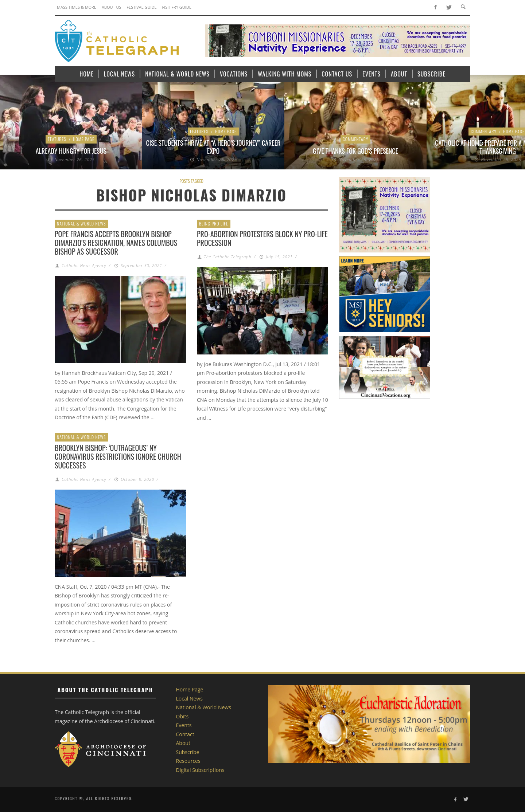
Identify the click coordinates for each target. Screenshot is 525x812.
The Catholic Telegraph (227, 257)
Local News (189, 699)
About (183, 743)
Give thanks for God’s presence (355, 151)
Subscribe (188, 752)
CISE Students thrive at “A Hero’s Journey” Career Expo (213, 147)
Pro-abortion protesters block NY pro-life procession (262, 238)
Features (57, 139)
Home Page (84, 139)
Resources (188, 761)
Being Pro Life (214, 223)
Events (184, 725)
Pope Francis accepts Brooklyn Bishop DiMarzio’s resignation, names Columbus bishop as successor (116, 243)
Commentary (356, 139)
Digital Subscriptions (200, 770)
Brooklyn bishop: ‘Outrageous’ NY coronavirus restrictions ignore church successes (118, 456)
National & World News (81, 223)
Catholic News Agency (84, 265)
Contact (185, 734)
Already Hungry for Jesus (71, 151)
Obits (182, 716)
